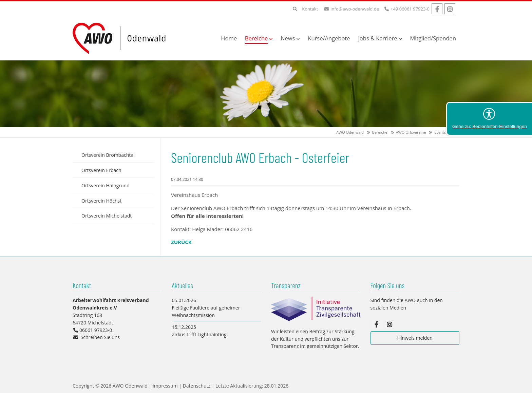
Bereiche (380, 132)
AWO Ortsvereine (411, 132)
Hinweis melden (415, 338)
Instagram (450, 9)
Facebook (437, 9)
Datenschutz (197, 386)
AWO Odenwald (350, 132)
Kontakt (310, 9)
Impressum (165, 386)
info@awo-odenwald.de (355, 9)
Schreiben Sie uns (100, 337)
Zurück (181, 242)
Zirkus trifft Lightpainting (199, 334)
